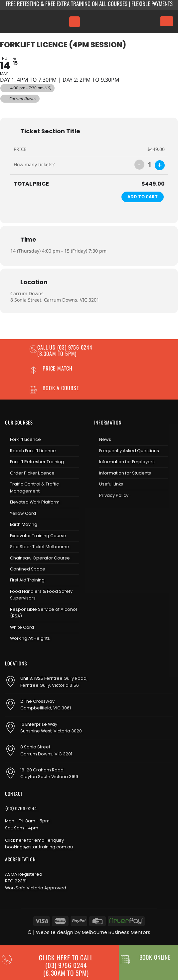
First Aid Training (27, 580)
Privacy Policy (114, 495)
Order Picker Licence (32, 473)
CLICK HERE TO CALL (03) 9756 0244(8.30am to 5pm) (66, 965)
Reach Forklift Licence (33, 451)
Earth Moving (24, 524)
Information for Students (125, 473)
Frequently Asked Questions (129, 451)
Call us (47, 347)
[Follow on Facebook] (99, 513)
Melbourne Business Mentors (116, 932)
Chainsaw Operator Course (40, 558)
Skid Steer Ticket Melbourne (40, 547)
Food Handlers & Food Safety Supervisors (41, 595)
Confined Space (28, 569)
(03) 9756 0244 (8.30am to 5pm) (65, 350)
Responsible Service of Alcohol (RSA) (43, 613)
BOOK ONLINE (155, 957)
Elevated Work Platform (35, 502)
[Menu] (75, 22)
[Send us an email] (121, 513)
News (105, 439)
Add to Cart (143, 197)
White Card (22, 627)
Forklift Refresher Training (37, 462)
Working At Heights (30, 638)
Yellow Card (23, 513)
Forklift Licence (25, 439)
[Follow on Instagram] (110, 513)
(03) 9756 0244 (21, 809)
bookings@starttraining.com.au (39, 847)
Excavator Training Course (38, 536)
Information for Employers (127, 462)
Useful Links (111, 484)
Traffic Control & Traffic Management (34, 487)
